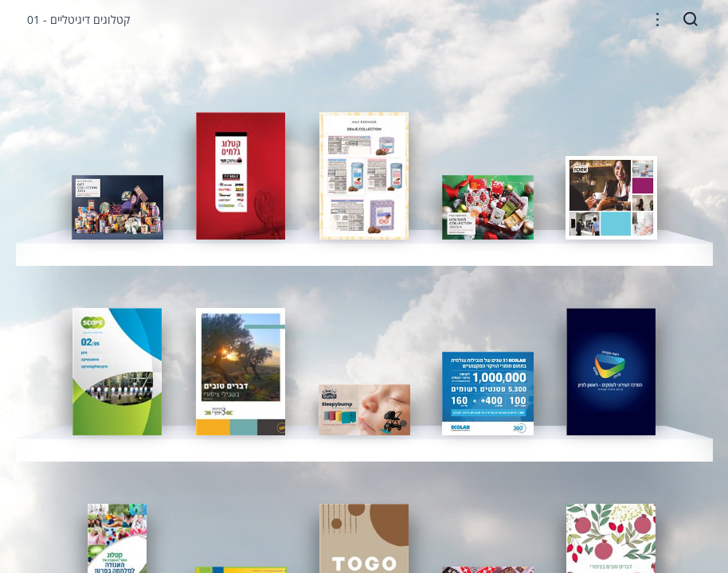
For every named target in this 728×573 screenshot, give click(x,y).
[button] (658, 19)
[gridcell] (117, 207)
